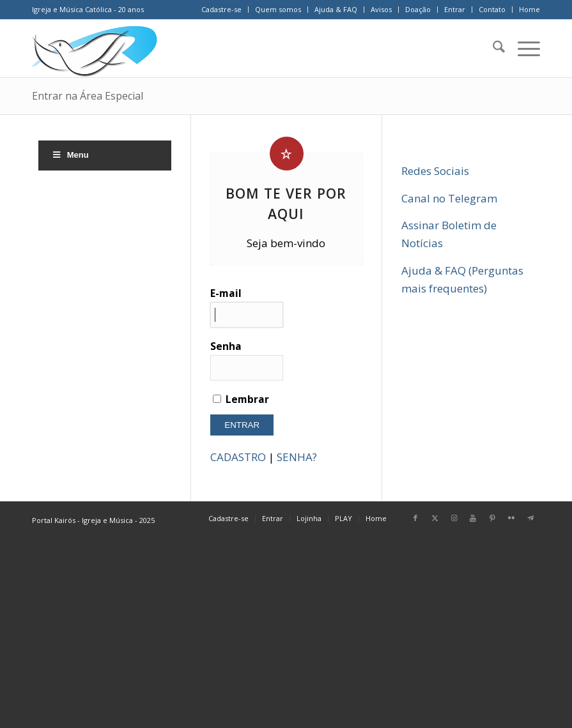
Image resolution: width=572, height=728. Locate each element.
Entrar (455, 9)
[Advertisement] (286, 633)
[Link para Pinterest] (492, 518)
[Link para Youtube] (473, 518)
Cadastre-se (221, 9)
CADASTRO (238, 457)
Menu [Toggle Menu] (70, 155)
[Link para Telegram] (530, 518)
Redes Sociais (435, 171)
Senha (247, 360)
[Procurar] (492, 49)
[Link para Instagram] (454, 518)
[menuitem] (222, 10)
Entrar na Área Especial (88, 96)
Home (529, 9)
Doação (418, 9)
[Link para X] (435, 518)
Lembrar (241, 399)
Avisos (381, 9)
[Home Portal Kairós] (95, 49)
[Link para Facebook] (415, 518)
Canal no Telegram (449, 198)
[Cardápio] (522, 49)
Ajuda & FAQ (336, 9)
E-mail (247, 307)
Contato (492, 9)
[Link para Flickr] (511, 518)
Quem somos (278, 9)
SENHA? (297, 457)
